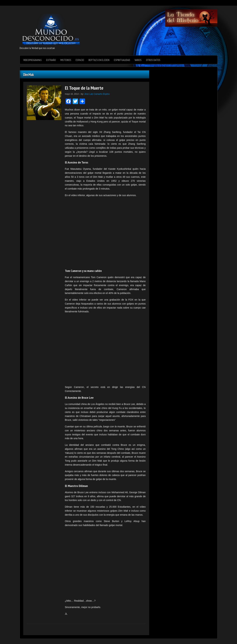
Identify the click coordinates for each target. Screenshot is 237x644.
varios (138, 60)
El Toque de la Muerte (84, 88)
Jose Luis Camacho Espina (97, 94)
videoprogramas (32, 60)
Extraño (51, 60)
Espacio (80, 60)
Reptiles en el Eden (99, 60)
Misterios (66, 60)
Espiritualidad (122, 60)
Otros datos (153, 60)
